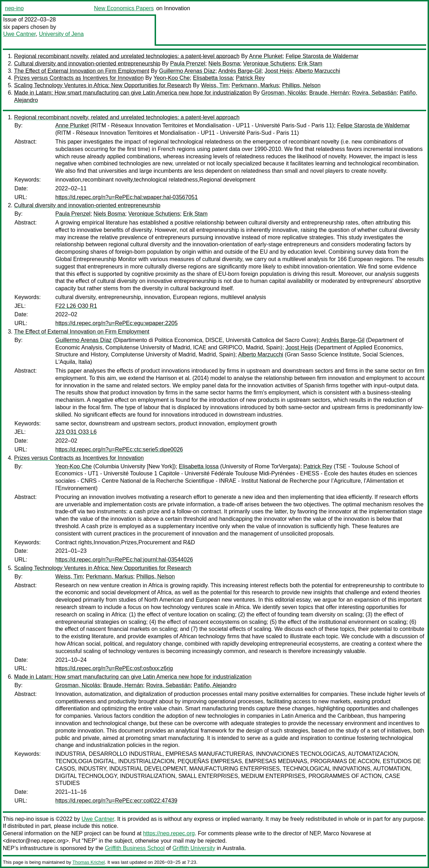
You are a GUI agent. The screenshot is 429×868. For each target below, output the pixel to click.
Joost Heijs (278, 71)
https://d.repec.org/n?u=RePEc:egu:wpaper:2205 (116, 323)
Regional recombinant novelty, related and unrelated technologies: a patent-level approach (127, 56)
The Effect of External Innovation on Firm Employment (82, 71)
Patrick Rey (250, 78)
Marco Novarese (344, 833)
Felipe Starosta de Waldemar (322, 56)
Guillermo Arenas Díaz (187, 71)
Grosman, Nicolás (284, 93)
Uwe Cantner (20, 34)
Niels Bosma (224, 64)
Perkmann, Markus (255, 85)
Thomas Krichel (88, 862)
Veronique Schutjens (269, 64)
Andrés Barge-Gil (240, 71)
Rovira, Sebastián (374, 93)
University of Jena (61, 34)
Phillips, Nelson (301, 85)
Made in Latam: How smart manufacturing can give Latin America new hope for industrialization (133, 93)
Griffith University (194, 848)
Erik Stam (310, 64)
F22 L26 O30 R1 (76, 306)
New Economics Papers (124, 8)
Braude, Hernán (329, 93)
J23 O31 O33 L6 (76, 432)
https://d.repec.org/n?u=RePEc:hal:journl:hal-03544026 (124, 560)
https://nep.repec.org (169, 833)
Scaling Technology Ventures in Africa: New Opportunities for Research (103, 85)
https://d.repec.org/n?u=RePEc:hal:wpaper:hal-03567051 (126, 197)
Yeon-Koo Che (172, 78)
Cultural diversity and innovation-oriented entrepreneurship (87, 64)
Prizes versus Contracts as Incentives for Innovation (79, 78)
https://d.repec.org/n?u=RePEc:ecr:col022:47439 (116, 801)
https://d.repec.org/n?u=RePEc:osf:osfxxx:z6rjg (114, 668)
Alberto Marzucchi (317, 71)
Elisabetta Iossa (213, 78)
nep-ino (14, 8)
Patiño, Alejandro (215, 685)
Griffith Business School (135, 848)
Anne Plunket (266, 56)
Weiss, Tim (215, 85)
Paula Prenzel (188, 64)
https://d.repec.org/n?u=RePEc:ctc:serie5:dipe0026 (119, 449)
